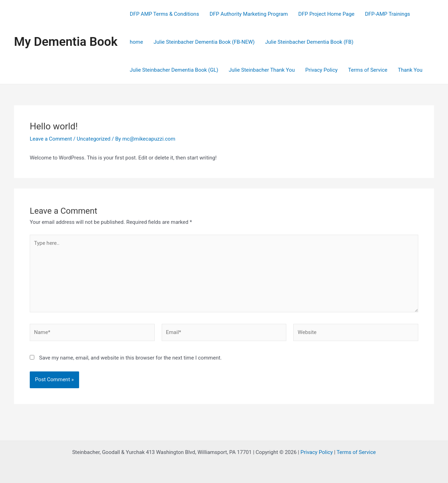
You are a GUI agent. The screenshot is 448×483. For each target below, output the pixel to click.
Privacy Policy (321, 70)
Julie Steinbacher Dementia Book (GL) (174, 70)
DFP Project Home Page (326, 14)
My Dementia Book (66, 42)
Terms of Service (368, 70)
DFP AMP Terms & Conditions (164, 14)
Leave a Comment (51, 139)
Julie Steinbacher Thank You (262, 70)
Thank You (410, 70)
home (136, 42)
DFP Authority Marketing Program (249, 14)
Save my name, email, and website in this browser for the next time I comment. (131, 358)
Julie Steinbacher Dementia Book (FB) (309, 42)
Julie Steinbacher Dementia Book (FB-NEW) (204, 42)
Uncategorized (93, 139)
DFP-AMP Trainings (388, 14)
